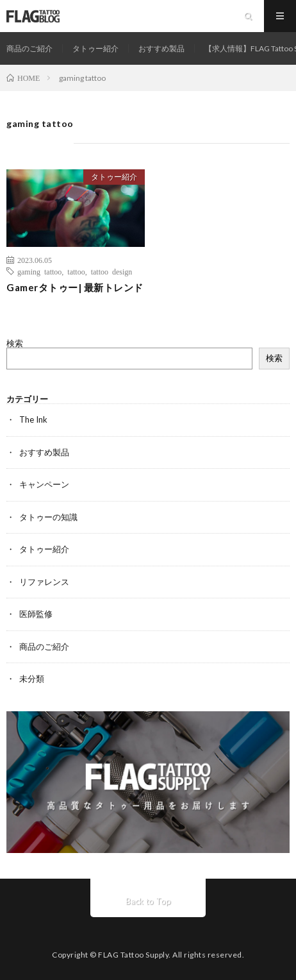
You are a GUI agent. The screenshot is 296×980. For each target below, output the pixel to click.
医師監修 (36, 614)
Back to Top (148, 901)
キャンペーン (44, 484)
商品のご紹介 (29, 48)
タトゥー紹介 (95, 48)
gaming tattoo (39, 271)
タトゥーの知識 (48, 517)
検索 (15, 343)
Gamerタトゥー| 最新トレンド (75, 287)
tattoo (76, 271)
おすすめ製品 (161, 48)
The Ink (33, 419)
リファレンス (44, 582)
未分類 (32, 679)
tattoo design (112, 271)
